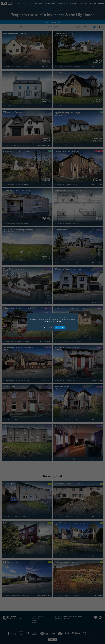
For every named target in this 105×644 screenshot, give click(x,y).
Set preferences (46, 328)
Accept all (60, 328)
